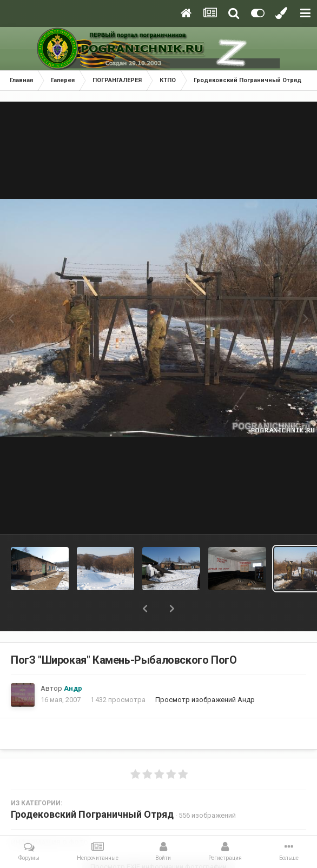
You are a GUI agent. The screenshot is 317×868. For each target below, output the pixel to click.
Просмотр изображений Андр (205, 700)
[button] (145, 609)
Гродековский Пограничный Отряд (92, 814)
